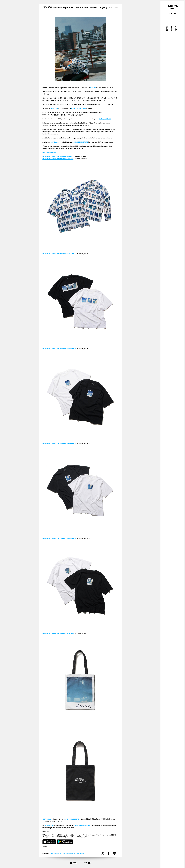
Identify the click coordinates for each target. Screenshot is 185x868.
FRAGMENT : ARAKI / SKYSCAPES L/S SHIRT (58, 157)
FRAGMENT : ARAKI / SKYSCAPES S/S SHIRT (58, 159)
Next (87, 863)
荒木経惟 (93, 88)
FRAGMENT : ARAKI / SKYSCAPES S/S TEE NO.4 (59, 538)
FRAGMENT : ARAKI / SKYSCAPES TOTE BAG (58, 633)
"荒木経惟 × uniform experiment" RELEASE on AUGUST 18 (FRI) (75, 7)
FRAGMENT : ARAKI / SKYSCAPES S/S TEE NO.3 (59, 444)
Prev (73, 863)
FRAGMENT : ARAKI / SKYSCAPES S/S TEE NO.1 (59, 254)
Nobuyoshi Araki (105, 119)
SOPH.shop (54, 109)
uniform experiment (49, 152)
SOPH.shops (55, 142)
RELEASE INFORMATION (79, 853)
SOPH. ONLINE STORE (79, 109)
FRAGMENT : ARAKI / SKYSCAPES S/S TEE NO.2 (59, 349)
